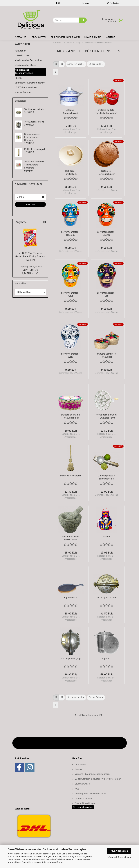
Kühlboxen (20, 51)
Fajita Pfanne (71, 598)
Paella (18, 78)
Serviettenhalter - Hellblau (71, 233)
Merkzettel (113, 3)
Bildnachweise (82, 784)
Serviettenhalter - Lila (106, 294)
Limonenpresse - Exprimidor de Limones (106, 477)
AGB (77, 789)
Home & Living (93, 37)
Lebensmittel (38, 37)
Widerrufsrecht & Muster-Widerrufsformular (98, 779)
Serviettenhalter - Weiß (71, 355)
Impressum (81, 764)
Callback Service (83, 799)
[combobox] (76, 64)
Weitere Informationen (119, 857)
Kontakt (79, 769)
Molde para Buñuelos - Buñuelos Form (107, 416)
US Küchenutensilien (26, 87)
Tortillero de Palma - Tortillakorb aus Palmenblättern (71, 416)
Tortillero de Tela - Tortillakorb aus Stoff (106, 111)
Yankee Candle (23, 92)
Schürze (107, 537)
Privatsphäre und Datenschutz (90, 794)
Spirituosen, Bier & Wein (65, 37)
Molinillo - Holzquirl (71, 476)
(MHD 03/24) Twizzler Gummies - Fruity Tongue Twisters (30, 257)
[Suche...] (83, 20)
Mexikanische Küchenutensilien (24, 72)
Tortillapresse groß (71, 659)
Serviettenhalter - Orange (106, 233)
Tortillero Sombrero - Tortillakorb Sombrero (107, 355)
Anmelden (30, 204)
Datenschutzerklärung (52, 862)
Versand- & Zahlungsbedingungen (92, 774)
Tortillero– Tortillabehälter (107, 172)
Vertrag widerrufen (83, 807)
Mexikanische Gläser (26, 65)
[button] (56, 64)
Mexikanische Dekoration (28, 60)
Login (86, 3)
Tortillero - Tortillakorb (71, 172)
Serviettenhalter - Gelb (71, 294)
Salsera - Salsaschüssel (71, 111)
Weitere (110, 37)
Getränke (21, 37)
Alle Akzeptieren (119, 851)
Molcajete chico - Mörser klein (71, 538)
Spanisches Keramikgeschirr (30, 83)
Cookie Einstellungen (85, 803)
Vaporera (106, 659)
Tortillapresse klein (106, 598)
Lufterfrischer (22, 55)
